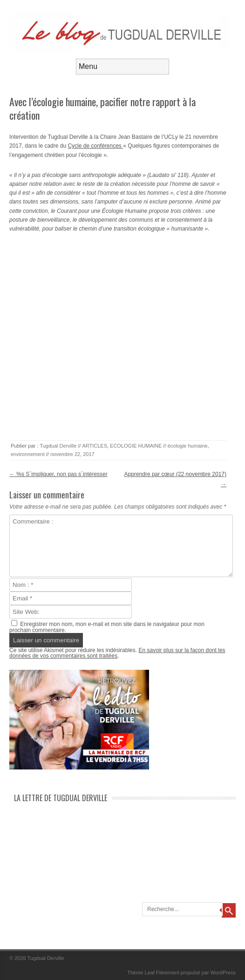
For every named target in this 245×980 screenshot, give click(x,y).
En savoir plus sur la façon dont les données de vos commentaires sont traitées (117, 653)
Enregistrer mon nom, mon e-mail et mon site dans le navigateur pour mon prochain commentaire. (107, 627)
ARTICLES (95, 446)
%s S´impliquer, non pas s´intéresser (58, 474)
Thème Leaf (141, 973)
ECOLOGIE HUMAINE (136, 446)
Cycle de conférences (95, 146)
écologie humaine (187, 446)
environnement (28, 454)
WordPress (223, 973)
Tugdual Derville (58, 446)
